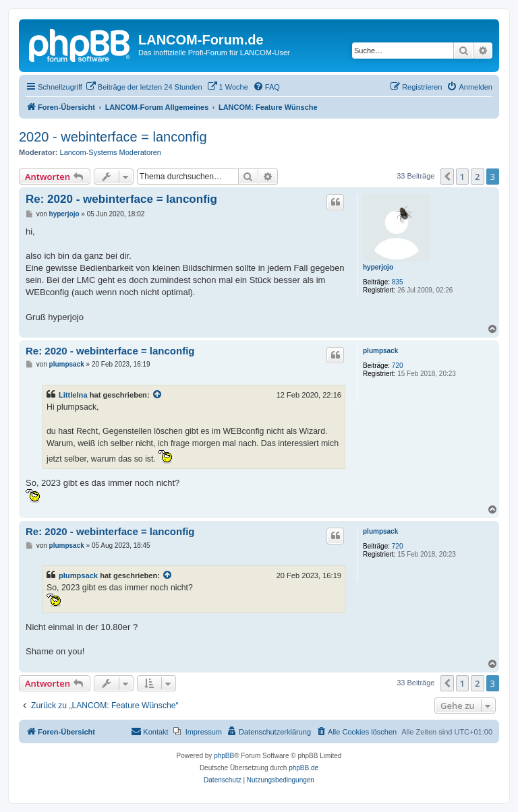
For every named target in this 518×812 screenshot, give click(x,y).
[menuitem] (144, 87)
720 (398, 366)
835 (398, 282)
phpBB (224, 756)
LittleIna (73, 395)
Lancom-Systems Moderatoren (111, 152)
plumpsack (380, 351)
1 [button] (462, 177)
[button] (447, 177)
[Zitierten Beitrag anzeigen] (158, 395)
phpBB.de (304, 768)
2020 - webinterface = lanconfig (113, 137)
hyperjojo (378, 267)
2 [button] (477, 177)
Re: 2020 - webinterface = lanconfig (121, 199)
